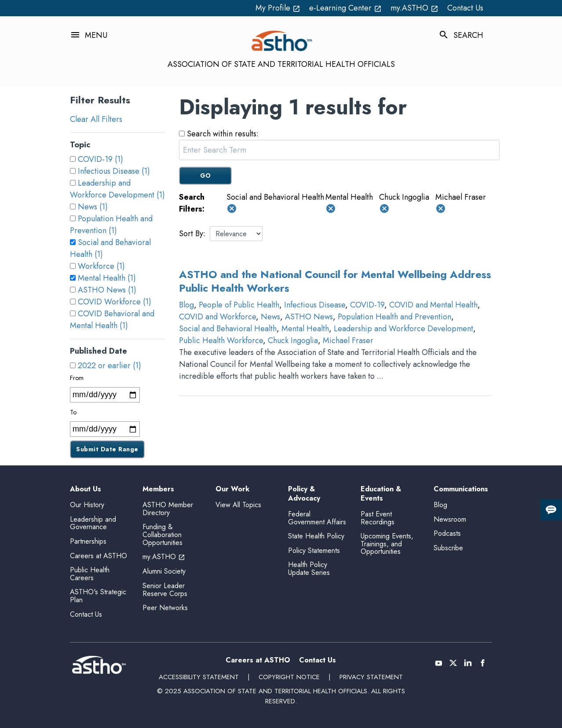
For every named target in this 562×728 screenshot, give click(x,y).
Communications (461, 489)
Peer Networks (165, 608)
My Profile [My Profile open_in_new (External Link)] (278, 8)
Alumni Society (164, 571)
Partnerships (88, 541)
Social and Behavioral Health (228, 329)
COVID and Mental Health (433, 305)
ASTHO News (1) (107, 290)
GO (206, 176)
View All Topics (238, 505)
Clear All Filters (96, 119)
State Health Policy (316, 536)
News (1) (93, 207)
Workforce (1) (101, 266)
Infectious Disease (315, 305)
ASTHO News (309, 317)
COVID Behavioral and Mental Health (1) (112, 320)
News (270, 317)
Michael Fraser (348, 340)
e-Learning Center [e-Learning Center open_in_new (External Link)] (345, 8)
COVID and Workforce (217, 317)
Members (158, 489)
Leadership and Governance (93, 523)
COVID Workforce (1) (115, 302)
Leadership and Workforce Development (403, 329)
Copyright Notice (289, 677)
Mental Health (305, 329)
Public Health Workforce (221, 340)
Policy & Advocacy (304, 494)
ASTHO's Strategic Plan (98, 596)
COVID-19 (367, 305)
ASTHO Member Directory (168, 509)
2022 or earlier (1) (109, 366)
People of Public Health (239, 305)
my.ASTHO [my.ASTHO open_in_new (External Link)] (414, 8)
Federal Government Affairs (317, 518)
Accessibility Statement (199, 677)
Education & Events (381, 494)
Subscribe (448, 548)
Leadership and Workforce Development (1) (117, 189)
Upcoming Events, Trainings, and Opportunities (387, 544)
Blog (186, 305)
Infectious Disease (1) (114, 171)
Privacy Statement (371, 677)
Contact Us (465, 8)
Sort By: (192, 234)
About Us (86, 489)
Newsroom (450, 519)
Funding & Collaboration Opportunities (162, 534)
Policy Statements (314, 551)
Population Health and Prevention (394, 317)
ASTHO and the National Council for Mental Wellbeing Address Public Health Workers (335, 281)
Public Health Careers (90, 574)
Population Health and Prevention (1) (111, 225)
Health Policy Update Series (309, 569)
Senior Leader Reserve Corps (165, 590)
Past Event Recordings (378, 518)
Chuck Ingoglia (293, 340)
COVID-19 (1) (100, 159)
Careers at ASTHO (99, 556)
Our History (87, 505)
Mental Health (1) (107, 278)
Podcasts (447, 533)
